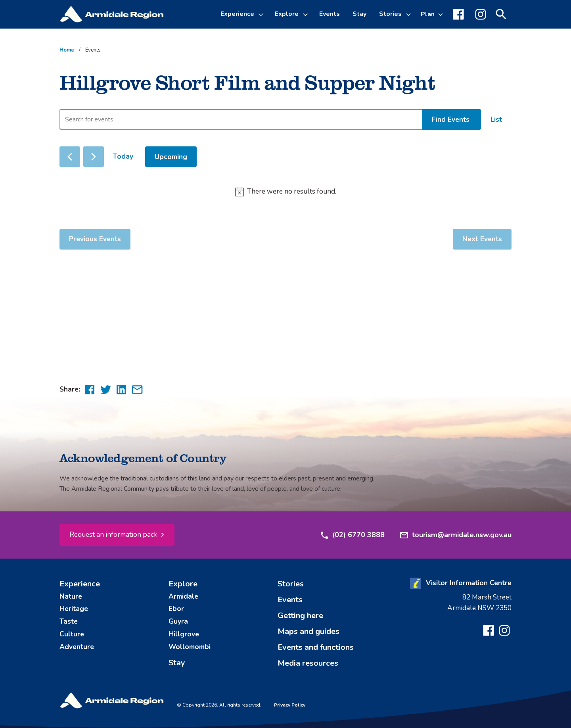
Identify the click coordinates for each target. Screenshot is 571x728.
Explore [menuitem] (183, 584)
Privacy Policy (290, 705)
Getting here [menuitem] (300, 616)
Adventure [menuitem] (77, 647)
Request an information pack (113, 534)
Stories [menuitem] (291, 584)
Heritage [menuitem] (74, 609)
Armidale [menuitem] (183, 596)
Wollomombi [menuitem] (190, 647)
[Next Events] (94, 157)
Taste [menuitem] (69, 621)
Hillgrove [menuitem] (184, 634)
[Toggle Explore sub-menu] (307, 14)
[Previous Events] (70, 157)
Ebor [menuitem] (176, 609)
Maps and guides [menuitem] (308, 631)
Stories (390, 14)
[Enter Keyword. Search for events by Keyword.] (241, 119)
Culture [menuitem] (72, 634)
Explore (287, 14)
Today (123, 156)
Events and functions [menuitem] (316, 647)
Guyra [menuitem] (178, 621)
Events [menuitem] (330, 14)
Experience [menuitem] (80, 584)
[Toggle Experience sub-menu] (262, 14)
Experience (237, 14)
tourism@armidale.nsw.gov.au (455, 535)
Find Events (451, 119)
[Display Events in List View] (496, 120)
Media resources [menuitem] (308, 663)
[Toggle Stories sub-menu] (410, 14)
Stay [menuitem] (359, 14)
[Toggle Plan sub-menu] (432, 14)
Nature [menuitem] (71, 596)
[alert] (285, 192)
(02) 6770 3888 (352, 535)
